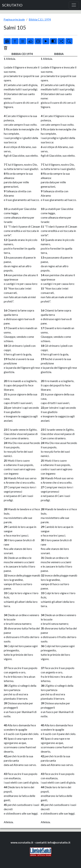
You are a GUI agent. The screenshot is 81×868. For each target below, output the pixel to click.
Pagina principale (14, 19)
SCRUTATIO (12, 5)
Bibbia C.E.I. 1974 (40, 19)
